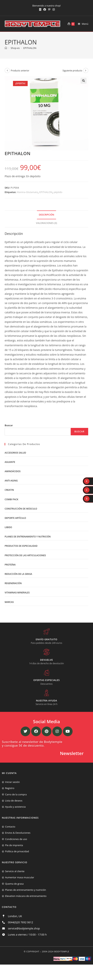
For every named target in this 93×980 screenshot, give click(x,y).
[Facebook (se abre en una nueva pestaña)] (45, 9)
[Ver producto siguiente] (86, 70)
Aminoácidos (13, 471)
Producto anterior (20, 71)
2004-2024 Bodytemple (56, 951)
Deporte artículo (15, 518)
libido (8, 527)
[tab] (46, 215)
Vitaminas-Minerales (17, 593)
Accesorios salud (15, 453)
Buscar (9, 425)
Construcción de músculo (21, 509)
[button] (84, 81)
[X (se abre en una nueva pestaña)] (40, 9)
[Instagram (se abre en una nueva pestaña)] (53, 9)
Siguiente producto (72, 71)
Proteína (10, 565)
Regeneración (13, 583)
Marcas (9, 602)
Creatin (9, 490)
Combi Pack (11, 499)
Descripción (46, 215)
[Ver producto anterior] (7, 70)
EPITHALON (30, 48)
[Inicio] (6, 48)
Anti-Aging (11, 481)
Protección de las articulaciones (25, 555)
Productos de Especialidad (21, 546)
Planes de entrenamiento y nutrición (28, 537)
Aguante (10, 462)
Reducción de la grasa (18, 574)
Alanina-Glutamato (27, 192)
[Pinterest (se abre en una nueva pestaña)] (49, 9)
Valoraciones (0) (46, 223)
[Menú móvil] (82, 24)
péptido (58, 192)
